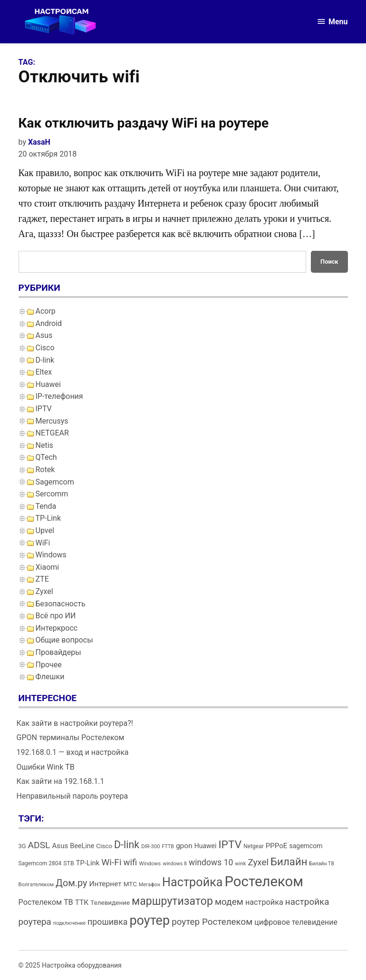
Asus (44, 335)
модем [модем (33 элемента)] (229, 902)
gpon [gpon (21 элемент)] (184, 846)
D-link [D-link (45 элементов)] (127, 845)
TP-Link (48, 518)
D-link (45, 360)
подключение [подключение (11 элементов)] (69, 923)
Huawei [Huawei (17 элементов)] (206, 846)
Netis (44, 445)
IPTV (44, 409)
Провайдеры (58, 652)
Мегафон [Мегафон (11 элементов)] (149, 885)
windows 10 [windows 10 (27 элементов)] (211, 862)
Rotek (45, 470)
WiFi (43, 543)
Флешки (50, 677)
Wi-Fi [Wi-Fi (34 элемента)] (111, 862)
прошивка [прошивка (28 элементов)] (107, 922)
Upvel (45, 530)
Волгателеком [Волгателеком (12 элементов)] (36, 885)
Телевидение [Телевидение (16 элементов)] (110, 903)
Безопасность (61, 604)
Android (49, 323)
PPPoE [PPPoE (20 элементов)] (277, 846)
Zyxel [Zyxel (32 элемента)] (258, 862)
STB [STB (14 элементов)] (69, 863)
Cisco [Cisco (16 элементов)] (104, 846)
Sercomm (52, 494)
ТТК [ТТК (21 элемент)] (82, 902)
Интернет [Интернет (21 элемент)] (105, 884)
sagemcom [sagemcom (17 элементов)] (306, 846)
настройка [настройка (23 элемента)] (264, 902)
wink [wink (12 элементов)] (240, 864)
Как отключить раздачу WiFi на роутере (144, 123)
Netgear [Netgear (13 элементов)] (253, 846)
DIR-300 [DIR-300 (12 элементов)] (150, 846)
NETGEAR (52, 433)
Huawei (48, 384)
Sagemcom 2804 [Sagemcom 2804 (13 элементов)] (40, 863)
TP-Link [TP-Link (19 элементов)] (88, 863)
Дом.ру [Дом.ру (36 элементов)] (71, 883)
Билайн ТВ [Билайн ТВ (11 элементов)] (322, 864)
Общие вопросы (64, 640)
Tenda (46, 506)
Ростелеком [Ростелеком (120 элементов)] (264, 881)
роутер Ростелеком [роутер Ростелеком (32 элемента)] (212, 922)
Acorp (46, 311)
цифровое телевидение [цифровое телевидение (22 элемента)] (296, 922)
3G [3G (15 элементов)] (22, 846)
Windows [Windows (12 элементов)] (150, 864)
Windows (51, 555)
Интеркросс (57, 628)
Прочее (49, 665)
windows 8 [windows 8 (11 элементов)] (175, 864)
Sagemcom (55, 482)
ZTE (42, 579)
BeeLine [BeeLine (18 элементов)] (82, 846)
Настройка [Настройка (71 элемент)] (193, 882)
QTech (46, 457)
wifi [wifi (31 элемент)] (130, 862)
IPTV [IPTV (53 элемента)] (230, 845)
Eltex (44, 372)
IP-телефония (59, 396)
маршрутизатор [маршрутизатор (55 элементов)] (172, 901)
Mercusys (52, 421)
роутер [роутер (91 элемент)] (149, 921)
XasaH (39, 142)
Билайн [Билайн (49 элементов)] (289, 861)
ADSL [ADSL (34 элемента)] (39, 845)
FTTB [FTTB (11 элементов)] (168, 846)
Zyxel (44, 591)
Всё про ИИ (56, 616)
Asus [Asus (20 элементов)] (60, 846)
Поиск (329, 262)
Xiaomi (48, 567)
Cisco (45, 348)
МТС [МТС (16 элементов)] (130, 884)
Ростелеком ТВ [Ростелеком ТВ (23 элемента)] (46, 902)
